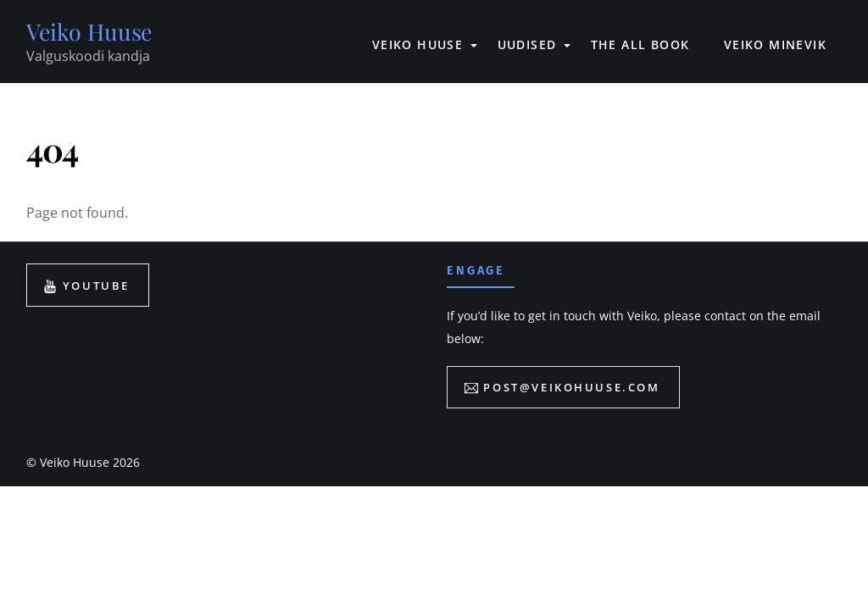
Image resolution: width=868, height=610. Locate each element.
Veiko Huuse (75, 463)
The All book (640, 44)
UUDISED (527, 44)
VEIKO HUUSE (417, 44)
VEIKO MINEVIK (775, 44)
